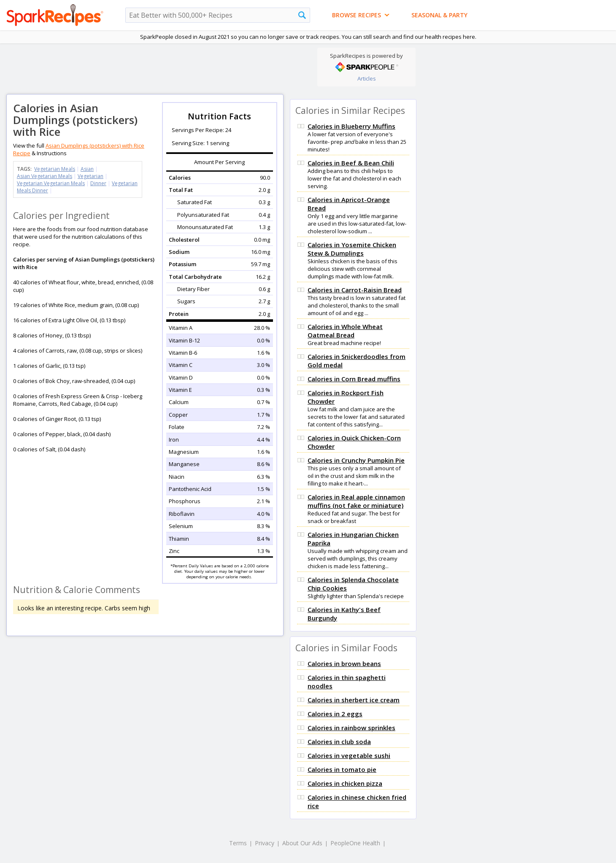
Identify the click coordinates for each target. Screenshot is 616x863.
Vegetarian (91, 176)
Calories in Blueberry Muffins (351, 126)
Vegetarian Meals (55, 169)
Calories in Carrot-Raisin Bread (355, 290)
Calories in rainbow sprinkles (351, 728)
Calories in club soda (339, 742)
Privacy (265, 843)
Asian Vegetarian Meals (45, 176)
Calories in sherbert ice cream (354, 700)
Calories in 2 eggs (335, 714)
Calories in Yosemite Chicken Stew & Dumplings (352, 249)
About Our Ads (302, 843)
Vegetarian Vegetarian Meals (51, 183)
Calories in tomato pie (342, 769)
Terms (238, 843)
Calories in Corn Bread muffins (354, 379)
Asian (87, 169)
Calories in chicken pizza (345, 783)
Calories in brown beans (344, 663)
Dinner (98, 183)
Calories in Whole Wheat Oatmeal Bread (345, 331)
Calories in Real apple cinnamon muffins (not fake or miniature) (356, 501)
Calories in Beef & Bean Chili (351, 163)
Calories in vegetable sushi (349, 755)
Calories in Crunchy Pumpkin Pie (356, 460)
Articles (367, 78)
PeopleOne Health (355, 843)
